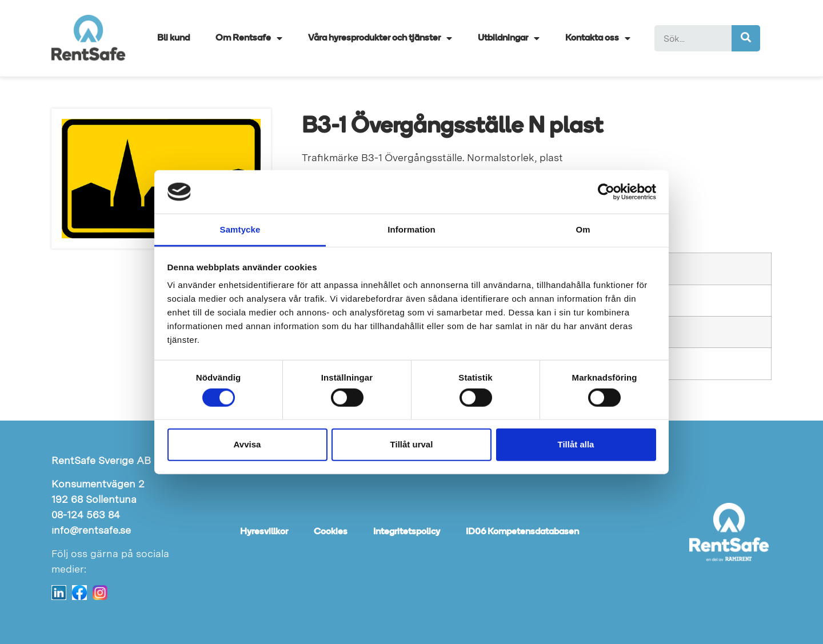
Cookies (331, 532)
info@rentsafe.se (91, 530)
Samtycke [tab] (240, 229)
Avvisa (247, 444)
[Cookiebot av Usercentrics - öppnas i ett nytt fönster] (606, 192)
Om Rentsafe (249, 38)
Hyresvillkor (264, 532)
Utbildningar (509, 38)
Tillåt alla (576, 444)
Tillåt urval (412, 444)
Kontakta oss (598, 38)
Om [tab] (583, 229)
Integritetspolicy (407, 532)
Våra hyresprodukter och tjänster (380, 38)
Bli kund (173, 38)
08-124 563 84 (86, 515)
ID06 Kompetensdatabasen (522, 532)
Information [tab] (411, 229)
